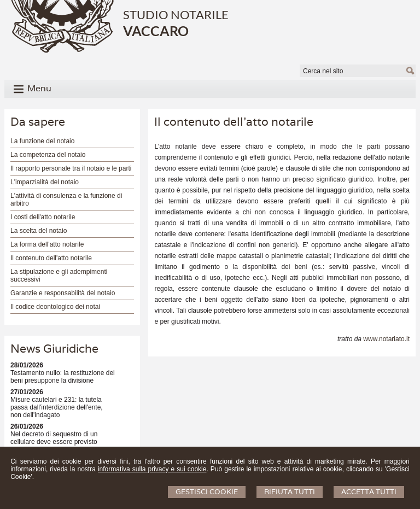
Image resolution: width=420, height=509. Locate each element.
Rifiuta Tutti (290, 492)
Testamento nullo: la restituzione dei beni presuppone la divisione (63, 377)
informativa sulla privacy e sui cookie (152, 469)
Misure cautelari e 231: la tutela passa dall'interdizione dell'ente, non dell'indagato (57, 407)
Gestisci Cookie (207, 492)
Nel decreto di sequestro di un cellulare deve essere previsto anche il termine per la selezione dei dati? (63, 446)
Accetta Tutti (369, 492)
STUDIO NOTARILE (176, 14)
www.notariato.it (386, 339)
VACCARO (156, 31)
